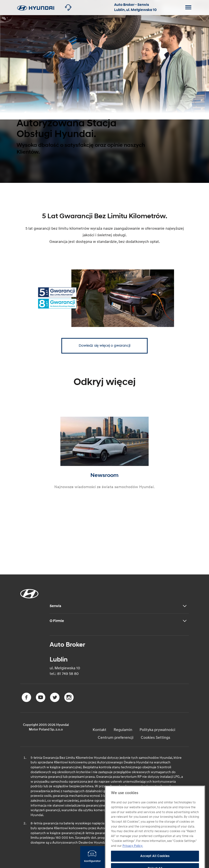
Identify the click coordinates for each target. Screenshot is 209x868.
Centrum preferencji (116, 738)
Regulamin (123, 730)
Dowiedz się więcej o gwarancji (104, 346)
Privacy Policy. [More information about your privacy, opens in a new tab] (133, 852)
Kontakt (99, 730)
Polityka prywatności (157, 730)
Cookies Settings (155, 738)
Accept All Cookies (155, 862)
